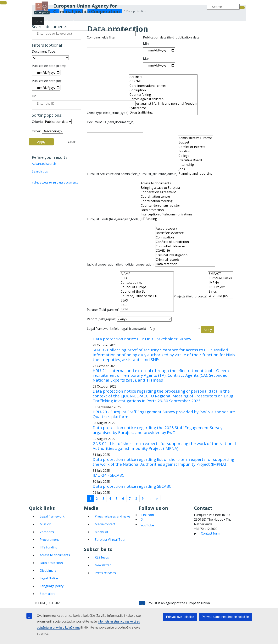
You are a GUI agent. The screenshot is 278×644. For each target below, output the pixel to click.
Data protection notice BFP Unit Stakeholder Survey (142, 339)
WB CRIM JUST (220, 296)
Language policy (52, 586)
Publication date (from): (49, 66)
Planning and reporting (196, 174)
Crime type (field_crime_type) (108, 113)
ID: (34, 96)
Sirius (220, 292)
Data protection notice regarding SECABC (132, 486)
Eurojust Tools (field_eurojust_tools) (113, 219)
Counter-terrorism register (167, 205)
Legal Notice (49, 578)
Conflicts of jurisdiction (185, 242)
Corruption (163, 90)
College (196, 156)
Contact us (231, 33)
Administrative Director (196, 138)
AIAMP (147, 274)
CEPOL (147, 278)
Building (196, 151)
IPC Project (220, 287)
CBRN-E (163, 81)
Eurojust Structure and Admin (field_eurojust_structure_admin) (132, 174)
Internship (196, 165)
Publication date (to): (47, 81)
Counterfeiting (163, 95)
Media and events (207, 33)
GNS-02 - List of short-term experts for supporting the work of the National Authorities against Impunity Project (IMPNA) (164, 446)
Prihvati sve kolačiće (180, 617)
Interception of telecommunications (167, 214)
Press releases (105, 573)
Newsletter (103, 565)
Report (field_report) (102, 319)
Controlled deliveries (185, 246)
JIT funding (167, 219)
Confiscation (185, 237)
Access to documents (167, 183)
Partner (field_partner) (103, 310)
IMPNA (220, 283)
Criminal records (185, 260)
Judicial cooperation (184, 25)
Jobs (196, 169)
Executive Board (196, 160)
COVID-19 (185, 251)
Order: (36, 131)
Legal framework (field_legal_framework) (116, 329)
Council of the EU (147, 292)
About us (160, 25)
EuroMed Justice (220, 278)
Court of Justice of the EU (147, 296)
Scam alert (47, 594)
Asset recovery (185, 228)
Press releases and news (113, 516)
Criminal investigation (185, 255)
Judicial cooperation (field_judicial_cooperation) (121, 264)
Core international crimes (163, 86)
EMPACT (220, 274)
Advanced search (44, 164)
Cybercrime (163, 108)
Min (146, 44)
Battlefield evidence (185, 233)
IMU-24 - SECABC (108, 475)
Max (146, 59)
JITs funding (49, 547)
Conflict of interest (196, 147)
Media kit (101, 532)
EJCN (147, 309)
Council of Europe (147, 287)
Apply (41, 142)
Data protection (167, 210)
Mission (45, 524)
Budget (196, 142)
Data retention (185, 264)
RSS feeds (102, 557)
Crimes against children (163, 99)
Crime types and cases (218, 25)
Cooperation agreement (167, 192)
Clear (72, 142)
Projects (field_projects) (191, 296)
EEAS (147, 300)
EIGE (147, 305)
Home (38, 21)
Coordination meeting (167, 201)
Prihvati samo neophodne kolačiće (225, 617)
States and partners (156, 33)
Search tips (40, 171)
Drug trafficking (163, 112)
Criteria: (38, 122)
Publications (183, 33)
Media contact (105, 524)
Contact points (147, 283)
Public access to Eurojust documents (55, 182)
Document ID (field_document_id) (111, 122)
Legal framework (52, 516)
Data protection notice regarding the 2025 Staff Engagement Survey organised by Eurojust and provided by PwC (158, 430)
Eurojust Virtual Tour (110, 540)
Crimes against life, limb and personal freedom (163, 104)
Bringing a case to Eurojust (167, 188)
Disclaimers (48, 571)
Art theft (163, 77)
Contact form (211, 533)
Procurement (49, 540)
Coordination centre (167, 197)
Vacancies (47, 532)
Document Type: (44, 51)
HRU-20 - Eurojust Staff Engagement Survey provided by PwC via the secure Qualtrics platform (164, 414)
